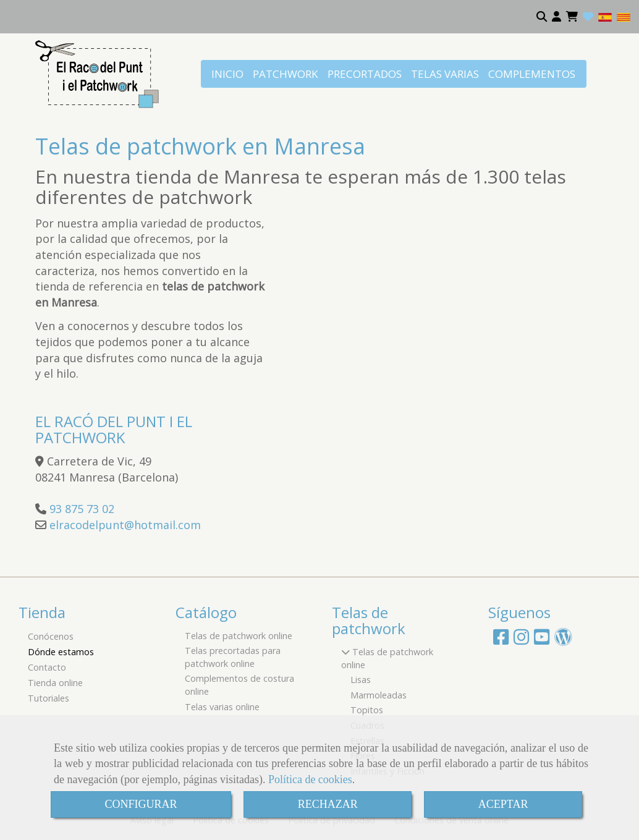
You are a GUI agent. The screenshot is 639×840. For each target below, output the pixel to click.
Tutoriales (49, 698)
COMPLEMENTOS (532, 74)
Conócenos (51, 636)
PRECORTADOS (365, 74)
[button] (556, 17)
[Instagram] (521, 640)
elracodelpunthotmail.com (125, 525)
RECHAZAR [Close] (328, 804)
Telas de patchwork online (239, 636)
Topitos (367, 710)
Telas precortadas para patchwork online (233, 657)
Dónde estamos (61, 652)
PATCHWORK (286, 74)
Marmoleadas (379, 695)
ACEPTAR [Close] (503, 804)
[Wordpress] (563, 640)
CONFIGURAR (141, 804)
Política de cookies (310, 779)
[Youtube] (542, 640)
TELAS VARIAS (445, 74)
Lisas (361, 680)
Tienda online (55, 683)
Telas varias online (222, 707)
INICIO (227, 74)
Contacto (47, 667)
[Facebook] (501, 640)
